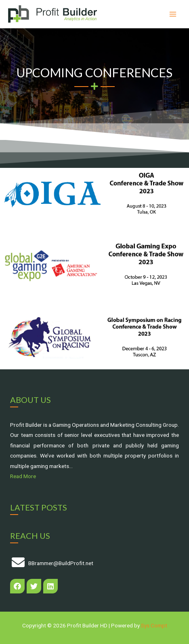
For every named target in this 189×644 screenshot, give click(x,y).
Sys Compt (154, 625)
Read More (23, 476)
